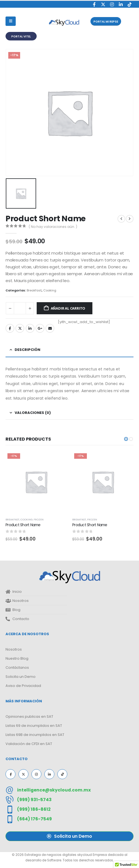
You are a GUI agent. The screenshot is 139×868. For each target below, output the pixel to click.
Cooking (50, 290)
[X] (103, 4)
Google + (40, 328)
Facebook (10, 328)
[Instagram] (112, 4)
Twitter (20, 328)
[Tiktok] (129, 4)
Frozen (39, 519)
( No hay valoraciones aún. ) (53, 227)
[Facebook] (94, 4)
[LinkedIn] (121, 4)
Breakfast (34, 290)
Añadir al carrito (68, 308)
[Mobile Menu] (11, 21)
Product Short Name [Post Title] (23, 525)
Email (50, 328)
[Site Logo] (64, 23)
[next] (130, 219)
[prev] (121, 219)
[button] (106, 21)
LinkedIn (30, 328)
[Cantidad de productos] (20, 308)
